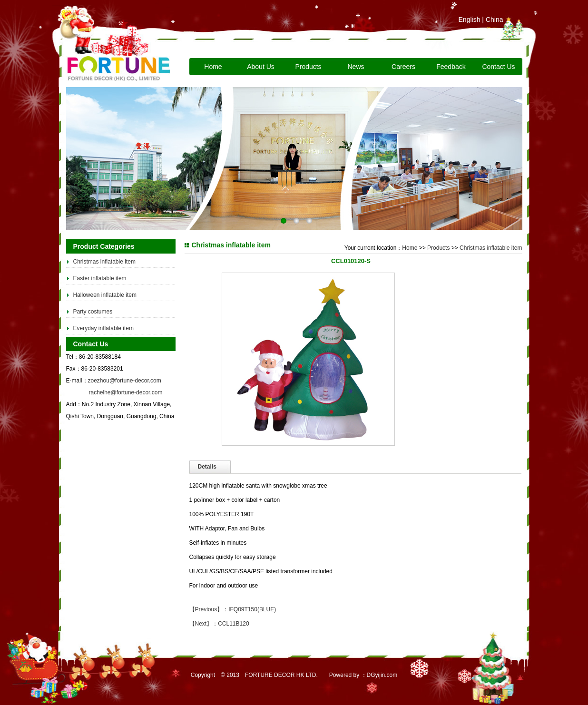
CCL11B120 (233, 624)
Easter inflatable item (100, 278)
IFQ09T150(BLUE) (252, 609)
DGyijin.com (382, 675)
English (470, 20)
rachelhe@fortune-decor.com (126, 392)
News (356, 67)
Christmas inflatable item (104, 262)
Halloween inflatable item (105, 295)
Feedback (451, 67)
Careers (403, 67)
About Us (261, 67)
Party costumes (93, 312)
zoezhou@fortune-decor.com (125, 381)
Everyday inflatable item (103, 328)
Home (213, 67)
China (495, 20)
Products (308, 67)
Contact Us (498, 67)
